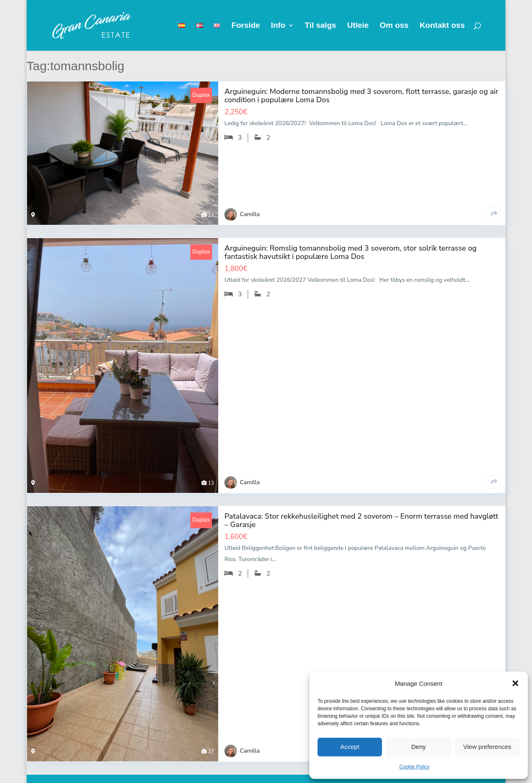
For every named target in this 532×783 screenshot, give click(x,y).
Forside (246, 26)
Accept (350, 747)
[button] (515, 683)
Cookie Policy (415, 767)
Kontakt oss (442, 26)
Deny (418, 747)
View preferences (488, 747)
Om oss (394, 26)
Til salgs (320, 26)
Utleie (358, 26)
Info (278, 26)
